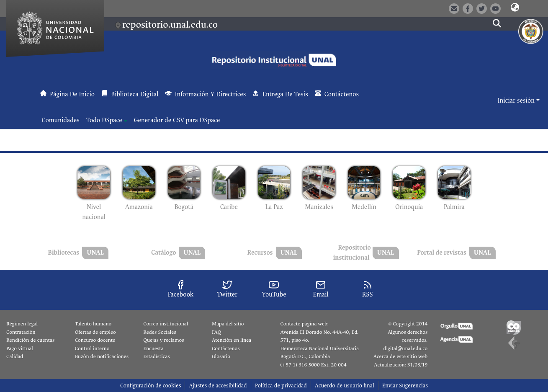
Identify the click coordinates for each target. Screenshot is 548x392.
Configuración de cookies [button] (151, 386)
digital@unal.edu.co (405, 348)
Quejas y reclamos (163, 340)
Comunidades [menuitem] (61, 120)
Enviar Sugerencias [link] (405, 386)
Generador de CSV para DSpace (177, 120)
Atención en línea (232, 340)
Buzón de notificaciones (102, 356)
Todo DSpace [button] (104, 120)
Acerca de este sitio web (400, 356)
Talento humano (93, 324)
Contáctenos (226, 348)
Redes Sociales (160, 332)
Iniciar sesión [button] (517, 101)
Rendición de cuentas (30, 340)
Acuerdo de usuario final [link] (345, 386)
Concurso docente (95, 340)
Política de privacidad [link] (281, 386)
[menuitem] (107, 121)
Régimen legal (22, 324)
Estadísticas (156, 356)
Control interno (92, 348)
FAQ (217, 332)
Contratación (21, 332)
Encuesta (153, 348)
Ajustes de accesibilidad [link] (218, 386)
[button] (515, 8)
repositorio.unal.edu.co (170, 24)
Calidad (15, 356)
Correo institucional (166, 324)
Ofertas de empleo (95, 332)
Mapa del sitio (228, 324)
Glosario (221, 356)
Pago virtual (20, 348)
